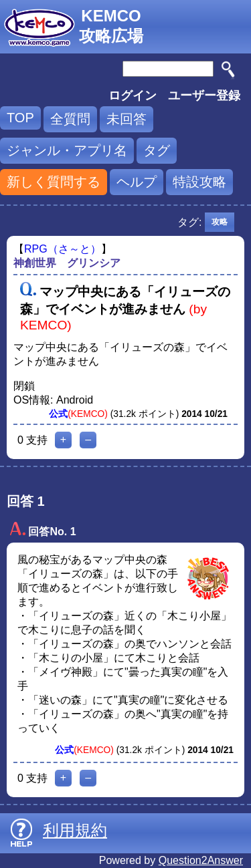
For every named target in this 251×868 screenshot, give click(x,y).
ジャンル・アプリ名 (67, 150)
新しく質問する (54, 182)
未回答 (127, 119)
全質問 (70, 119)
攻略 (220, 222)
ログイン (133, 96)
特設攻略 (199, 182)
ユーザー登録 (204, 96)
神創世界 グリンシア (67, 263)
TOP (20, 118)
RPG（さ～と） (63, 249)
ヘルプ (137, 182)
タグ (157, 150)
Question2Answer (201, 860)
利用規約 (75, 830)
